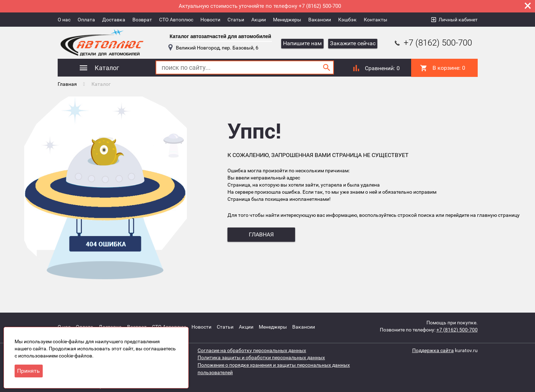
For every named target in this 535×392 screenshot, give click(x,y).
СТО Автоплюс (176, 20)
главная (261, 234)
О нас (64, 20)
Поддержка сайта (433, 349)
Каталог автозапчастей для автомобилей (221, 36)
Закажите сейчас (353, 43)
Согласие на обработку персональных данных (252, 349)
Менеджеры (287, 20)
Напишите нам (302, 43)
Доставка (114, 20)
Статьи (236, 20)
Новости (210, 20)
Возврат (142, 20)
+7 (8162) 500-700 (432, 43)
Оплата (86, 20)
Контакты (376, 20)
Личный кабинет (458, 20)
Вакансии (320, 20)
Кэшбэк (347, 20)
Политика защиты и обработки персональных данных (261, 356)
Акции (259, 20)
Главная (67, 84)
